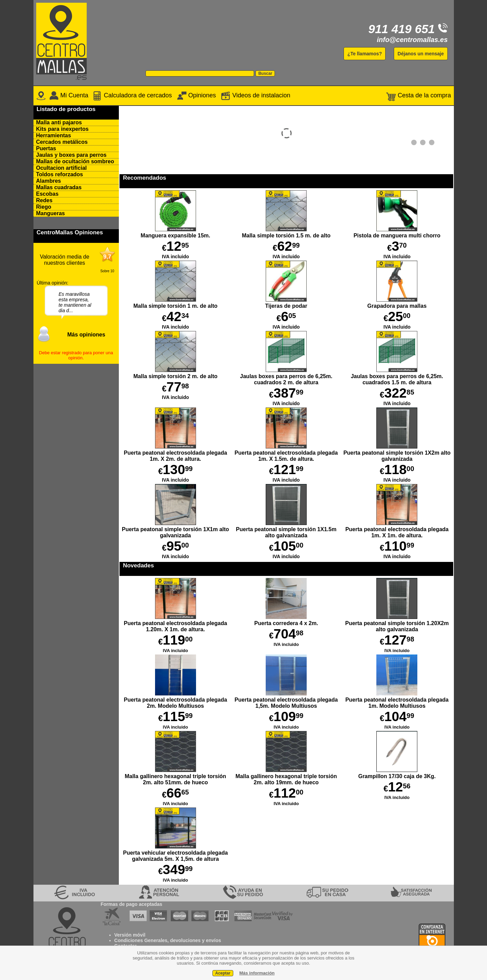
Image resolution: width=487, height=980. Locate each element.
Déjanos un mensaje (421, 54)
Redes (44, 200)
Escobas (47, 194)
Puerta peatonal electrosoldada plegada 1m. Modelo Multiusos (397, 700)
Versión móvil (130, 935)
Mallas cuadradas (59, 187)
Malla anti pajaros (59, 122)
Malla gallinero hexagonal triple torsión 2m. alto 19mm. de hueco (286, 776)
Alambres (49, 181)
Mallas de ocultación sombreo (75, 161)
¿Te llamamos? (365, 54)
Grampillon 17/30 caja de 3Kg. (397, 773)
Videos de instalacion (255, 95)
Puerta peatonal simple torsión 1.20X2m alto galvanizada (397, 623)
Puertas (46, 148)
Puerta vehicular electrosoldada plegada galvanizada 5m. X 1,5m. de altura (175, 853)
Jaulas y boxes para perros (71, 155)
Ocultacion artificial (61, 168)
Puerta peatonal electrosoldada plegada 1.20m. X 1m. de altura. (176, 623)
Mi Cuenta (69, 95)
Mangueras (51, 213)
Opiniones (196, 95)
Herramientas (54, 135)
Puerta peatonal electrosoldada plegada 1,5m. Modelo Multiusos (286, 700)
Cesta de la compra (419, 95)
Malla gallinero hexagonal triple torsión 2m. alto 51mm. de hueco (175, 776)
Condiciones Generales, (142, 940)
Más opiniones (86, 335)
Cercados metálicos (62, 142)
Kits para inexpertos (62, 129)
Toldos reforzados (60, 174)
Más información (257, 973)
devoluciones (185, 940)
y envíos (211, 940)
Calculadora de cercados (132, 95)
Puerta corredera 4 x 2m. (286, 620)
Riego (44, 207)
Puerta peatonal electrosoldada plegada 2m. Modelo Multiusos (176, 700)
